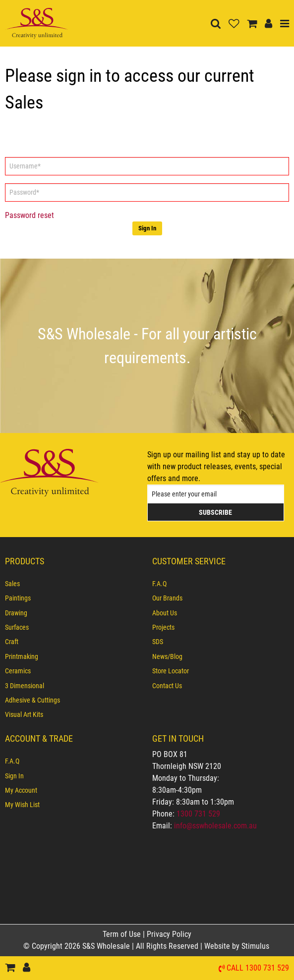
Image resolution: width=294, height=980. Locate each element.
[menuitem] (74, 584)
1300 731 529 (198, 814)
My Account (21, 790)
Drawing (16, 613)
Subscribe (215, 512)
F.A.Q (159, 584)
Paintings (18, 598)
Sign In (147, 228)
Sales (12, 584)
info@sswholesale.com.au (215, 826)
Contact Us (167, 686)
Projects (163, 627)
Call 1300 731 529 (258, 968)
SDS (158, 642)
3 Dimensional (25, 686)
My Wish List (22, 805)
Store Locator (171, 671)
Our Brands (167, 598)
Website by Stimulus (238, 946)
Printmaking (22, 656)
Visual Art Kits (24, 714)
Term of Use (123, 934)
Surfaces (17, 627)
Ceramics (18, 671)
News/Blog (167, 656)
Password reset (29, 215)
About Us (165, 613)
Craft (12, 642)
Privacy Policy (169, 934)
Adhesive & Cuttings (32, 700)
